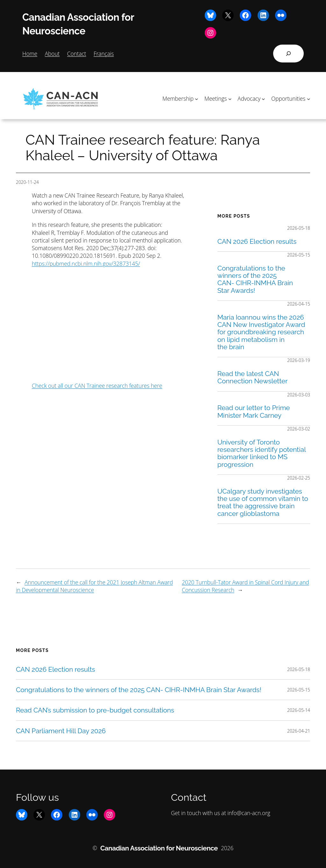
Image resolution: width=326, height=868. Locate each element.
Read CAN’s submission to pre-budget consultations (95, 710)
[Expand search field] (288, 54)
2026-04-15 (299, 304)
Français (104, 54)
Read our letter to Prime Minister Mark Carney (254, 412)
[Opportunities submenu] (308, 98)
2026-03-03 (299, 395)
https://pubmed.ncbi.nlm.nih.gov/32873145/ (86, 264)
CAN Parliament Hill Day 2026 (61, 731)
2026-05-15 (299, 255)
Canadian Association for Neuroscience (159, 848)
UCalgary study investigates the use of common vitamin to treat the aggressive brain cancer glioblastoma (263, 502)
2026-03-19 (299, 360)
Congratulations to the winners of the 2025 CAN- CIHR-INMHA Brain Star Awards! (255, 279)
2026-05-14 (299, 710)
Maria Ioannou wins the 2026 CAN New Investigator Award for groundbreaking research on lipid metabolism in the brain (261, 332)
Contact (77, 54)
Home (30, 54)
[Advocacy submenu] (263, 98)
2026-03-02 (299, 429)
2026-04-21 (299, 731)
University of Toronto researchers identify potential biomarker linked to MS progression (262, 453)
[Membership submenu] (196, 98)
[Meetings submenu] (230, 98)
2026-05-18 (299, 228)
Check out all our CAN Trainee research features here (97, 386)
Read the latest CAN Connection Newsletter (253, 377)
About (52, 54)
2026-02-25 (299, 478)
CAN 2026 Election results (257, 241)
